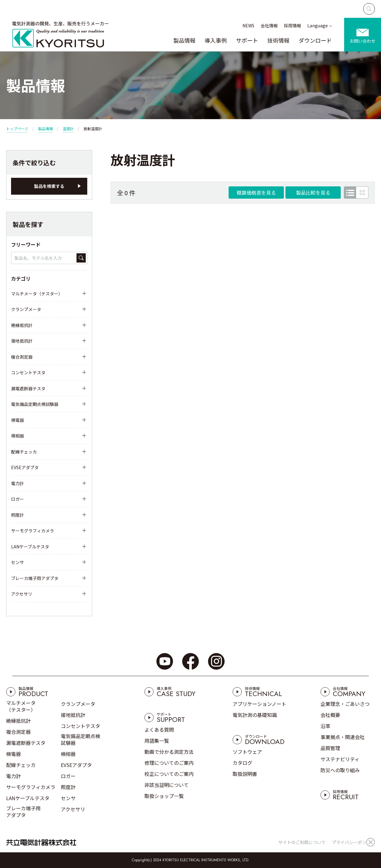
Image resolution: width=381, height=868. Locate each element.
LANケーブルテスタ (30, 547)
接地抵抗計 (22, 341)
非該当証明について (167, 785)
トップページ (17, 128)
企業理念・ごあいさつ (345, 704)
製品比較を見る (313, 193)
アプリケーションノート (259, 704)
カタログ (242, 763)
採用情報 (293, 25)
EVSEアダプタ (25, 467)
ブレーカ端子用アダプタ (35, 578)
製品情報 (184, 40)
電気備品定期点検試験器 (35, 404)
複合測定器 (22, 357)
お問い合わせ (363, 41)
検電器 (18, 420)
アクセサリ (22, 594)
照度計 (18, 515)
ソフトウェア (247, 752)
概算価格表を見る (256, 193)
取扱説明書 (245, 774)
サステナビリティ (340, 759)
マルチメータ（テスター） (37, 294)
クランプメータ (26, 309)
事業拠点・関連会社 (343, 737)
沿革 (325, 726)
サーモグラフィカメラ (33, 531)
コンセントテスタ (28, 372)
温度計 (68, 128)
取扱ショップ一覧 (164, 796)
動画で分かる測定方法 (169, 752)
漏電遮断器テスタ (28, 388)
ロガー (18, 499)
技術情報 (278, 40)
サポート (247, 40)
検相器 (18, 436)
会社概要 (330, 715)
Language (318, 25)
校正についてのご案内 (169, 774)
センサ (18, 562)
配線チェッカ (24, 452)
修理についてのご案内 (169, 763)
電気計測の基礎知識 (255, 715)
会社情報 (269, 25)
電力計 (18, 483)
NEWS (248, 25)
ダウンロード (315, 40)
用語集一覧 (157, 741)
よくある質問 (159, 730)
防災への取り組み (340, 770)
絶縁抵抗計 (22, 325)
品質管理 (330, 748)
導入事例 (216, 40)
